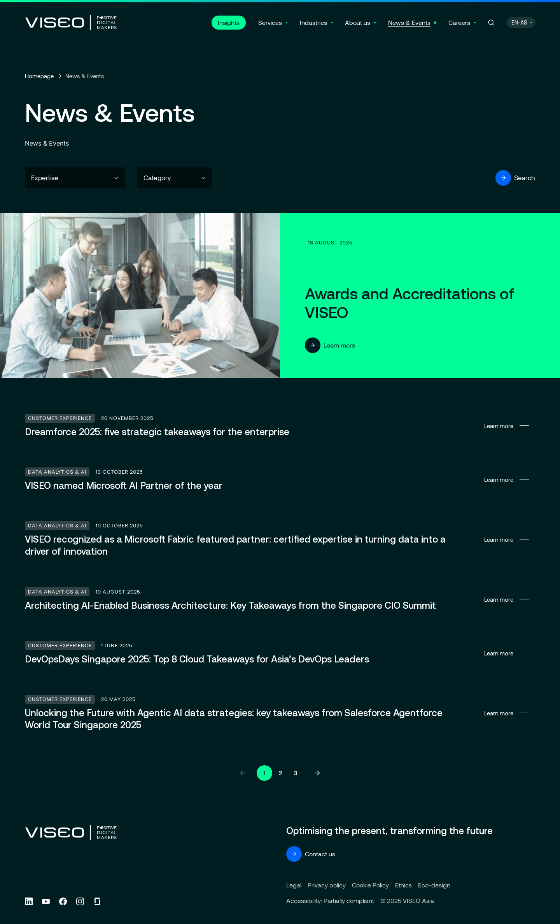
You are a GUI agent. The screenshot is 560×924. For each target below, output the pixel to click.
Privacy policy (327, 885)
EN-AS (519, 22)
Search (515, 178)
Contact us (311, 854)
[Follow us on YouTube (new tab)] (46, 901)
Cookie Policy (370, 885)
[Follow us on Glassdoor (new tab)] (97, 901)
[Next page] (317, 773)
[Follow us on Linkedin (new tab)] (29, 901)
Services (270, 22)
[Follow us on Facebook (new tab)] (63, 901)
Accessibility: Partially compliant (330, 900)
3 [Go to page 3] (296, 773)
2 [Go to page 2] (280, 773)
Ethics (403, 885)
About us (358, 22)
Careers (459, 22)
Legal (294, 885)
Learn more (330, 345)
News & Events (409, 22)
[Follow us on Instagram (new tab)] (80, 901)
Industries (313, 22)
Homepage (39, 76)
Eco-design (434, 885)
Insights (229, 22)
